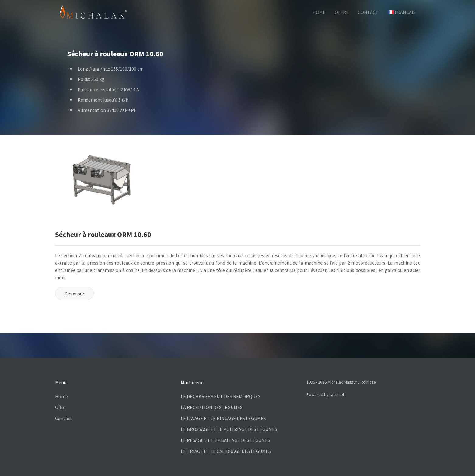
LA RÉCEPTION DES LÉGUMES (212, 407)
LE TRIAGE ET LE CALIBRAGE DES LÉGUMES (226, 451)
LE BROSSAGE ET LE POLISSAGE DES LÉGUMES (229, 429)
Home (61, 396)
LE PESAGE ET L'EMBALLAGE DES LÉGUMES (225, 440)
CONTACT (368, 12)
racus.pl (337, 394)
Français (402, 12)
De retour (74, 294)
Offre (60, 407)
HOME (319, 12)
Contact (64, 418)
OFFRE (342, 12)
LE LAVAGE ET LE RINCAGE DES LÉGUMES (223, 418)
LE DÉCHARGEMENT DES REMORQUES (221, 396)
